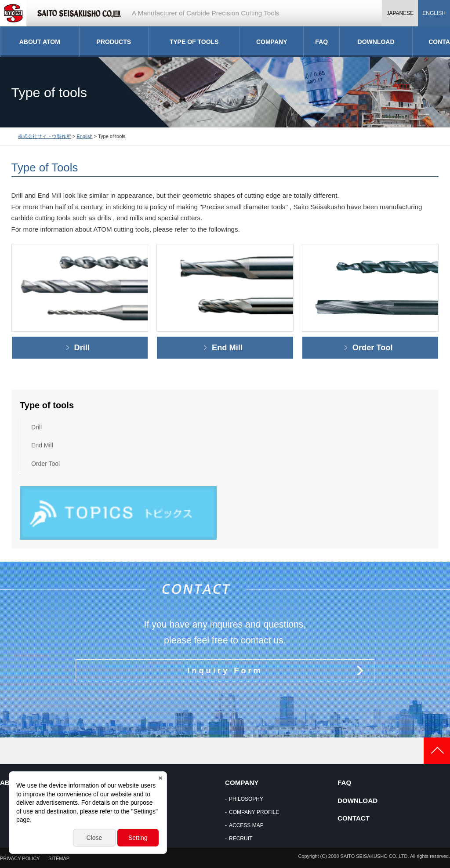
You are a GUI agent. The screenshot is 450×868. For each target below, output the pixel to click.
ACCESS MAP (246, 825)
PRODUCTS (114, 42)
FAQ (321, 42)
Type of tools (47, 405)
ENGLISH (434, 13)
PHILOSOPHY (246, 799)
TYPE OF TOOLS (194, 42)
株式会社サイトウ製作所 (45, 136)
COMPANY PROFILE (254, 812)
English (85, 136)
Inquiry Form (225, 670)
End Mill (227, 347)
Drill (82, 347)
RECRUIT (241, 839)
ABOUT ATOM (40, 42)
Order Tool (373, 347)
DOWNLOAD (376, 42)
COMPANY (272, 42)
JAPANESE (400, 13)
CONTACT (354, 818)
